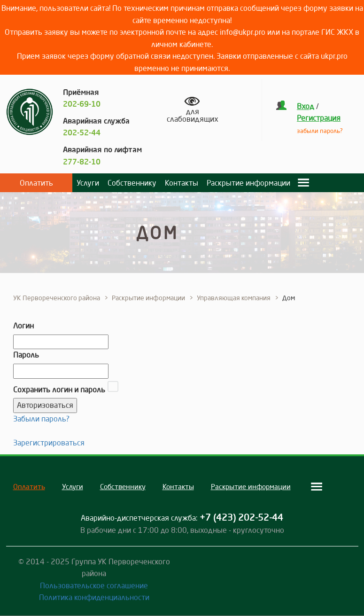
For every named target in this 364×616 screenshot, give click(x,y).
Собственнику (132, 183)
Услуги (88, 183)
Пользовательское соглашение (94, 585)
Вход (306, 106)
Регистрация (319, 118)
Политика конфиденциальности (94, 597)
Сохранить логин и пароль (59, 390)
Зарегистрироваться (49, 443)
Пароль (26, 355)
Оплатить (36, 183)
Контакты (182, 183)
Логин (23, 326)
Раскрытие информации (248, 183)
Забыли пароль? (41, 419)
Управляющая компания (234, 298)
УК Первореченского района (57, 298)
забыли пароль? (320, 131)
